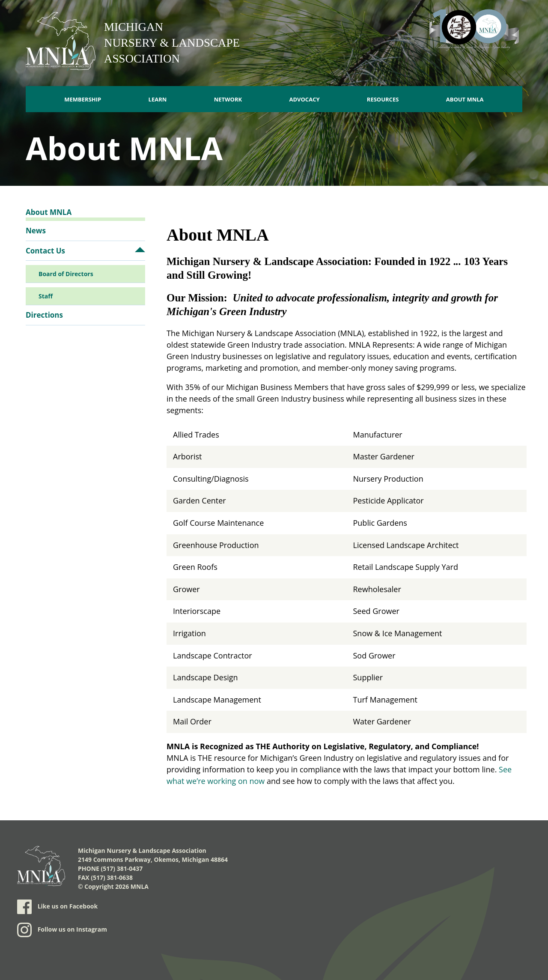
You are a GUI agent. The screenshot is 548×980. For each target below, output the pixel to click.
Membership (83, 99)
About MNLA (465, 99)
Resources (383, 99)
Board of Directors (66, 274)
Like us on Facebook (57, 907)
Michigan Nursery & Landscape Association (172, 43)
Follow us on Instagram (62, 930)
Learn (158, 99)
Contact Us (45, 251)
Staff (46, 296)
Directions (44, 315)
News (36, 231)
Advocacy (304, 99)
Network (228, 99)
